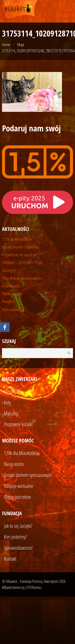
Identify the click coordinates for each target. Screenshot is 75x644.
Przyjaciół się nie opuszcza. (19, 255)
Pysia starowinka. (13, 309)
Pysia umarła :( (12, 286)
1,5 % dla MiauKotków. (17, 239)
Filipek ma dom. (12, 294)
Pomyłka (8, 301)
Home (6, 44)
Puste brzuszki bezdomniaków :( (23, 278)
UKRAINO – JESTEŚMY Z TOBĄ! (22, 263)
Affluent (7, 587)
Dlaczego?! (9, 270)
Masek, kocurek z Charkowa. (20, 247)
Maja (21, 44)
